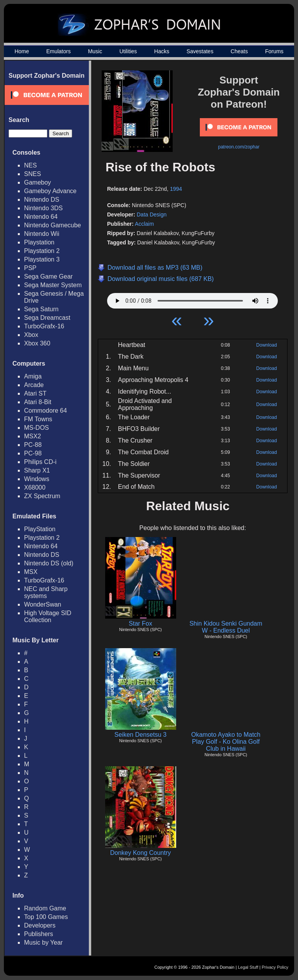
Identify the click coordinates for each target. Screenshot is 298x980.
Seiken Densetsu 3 (140, 735)
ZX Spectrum (42, 496)
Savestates (200, 51)
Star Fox (140, 623)
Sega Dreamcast (47, 318)
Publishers (39, 934)
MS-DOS (36, 428)
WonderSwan (43, 604)
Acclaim (145, 224)
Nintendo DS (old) (49, 563)
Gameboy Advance (50, 191)
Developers (40, 925)
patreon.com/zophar (239, 147)
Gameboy (37, 182)
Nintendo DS (42, 200)
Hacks (162, 51)
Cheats (239, 51)
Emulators (58, 51)
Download (266, 345)
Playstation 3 (42, 259)
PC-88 (33, 445)
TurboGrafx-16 (44, 326)
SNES (33, 174)
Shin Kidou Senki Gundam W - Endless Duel (226, 627)
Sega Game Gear (48, 276)
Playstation (39, 242)
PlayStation (40, 529)
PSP (30, 268)
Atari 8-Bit (38, 402)
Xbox (31, 335)
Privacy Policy (275, 967)
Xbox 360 (37, 343)
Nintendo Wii (42, 234)
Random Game (45, 908)
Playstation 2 (42, 251)
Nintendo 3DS (43, 208)
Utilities (128, 51)
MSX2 (33, 436)
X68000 (35, 487)
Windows (37, 479)
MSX (31, 572)
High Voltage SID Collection (48, 616)
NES (30, 165)
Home (22, 51)
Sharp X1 (37, 470)
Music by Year (43, 943)
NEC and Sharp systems (46, 592)
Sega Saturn (41, 309)
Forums (274, 51)
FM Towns (38, 419)
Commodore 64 (45, 411)
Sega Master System (53, 285)
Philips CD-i (40, 462)
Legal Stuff (248, 967)
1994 (176, 189)
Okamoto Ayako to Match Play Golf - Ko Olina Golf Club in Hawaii (226, 742)
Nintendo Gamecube (53, 225)
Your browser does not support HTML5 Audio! (192, 299)
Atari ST (35, 393)
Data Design (152, 214)
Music (95, 51)
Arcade (34, 385)
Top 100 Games (46, 917)
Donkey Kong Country (141, 853)
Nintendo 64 (41, 217)
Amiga (33, 376)
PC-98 (33, 453)
